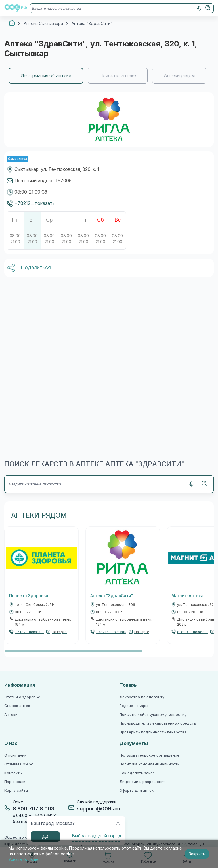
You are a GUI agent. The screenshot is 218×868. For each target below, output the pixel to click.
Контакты (13, 773)
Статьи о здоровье (22, 697)
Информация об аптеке (46, 76)
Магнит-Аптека (187, 596)
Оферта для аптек (137, 790)
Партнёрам (15, 782)
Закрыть (197, 854)
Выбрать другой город (97, 836)
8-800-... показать (192, 632)
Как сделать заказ (137, 773)
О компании (15, 755)
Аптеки (11, 715)
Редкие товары (134, 706)
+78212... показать (35, 203)
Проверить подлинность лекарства (153, 732)
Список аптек (17, 706)
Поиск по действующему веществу (153, 715)
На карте (59, 632)
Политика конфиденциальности (150, 764)
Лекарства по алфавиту (142, 697)
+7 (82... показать (29, 632)
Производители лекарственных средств (158, 723)
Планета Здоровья (29, 596)
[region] (109, 76)
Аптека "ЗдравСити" (112, 596)
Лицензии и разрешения (143, 782)
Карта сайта (16, 790)
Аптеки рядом (179, 76)
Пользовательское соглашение (149, 755)
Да (45, 836)
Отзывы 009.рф (19, 764)
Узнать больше (24, 859)
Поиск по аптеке (118, 76)
